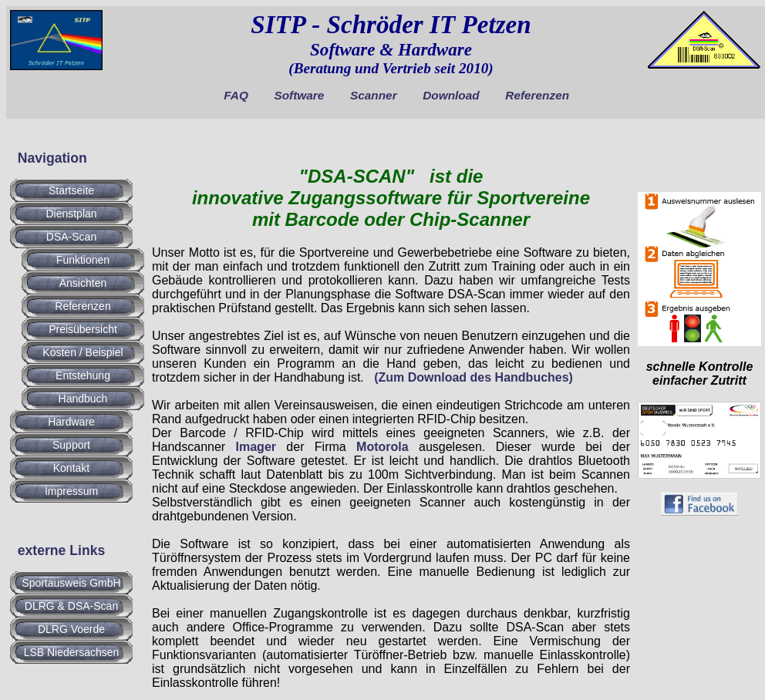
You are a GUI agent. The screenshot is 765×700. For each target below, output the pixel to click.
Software (299, 95)
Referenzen (537, 95)
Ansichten (83, 283)
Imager (256, 447)
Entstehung (83, 375)
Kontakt (71, 468)
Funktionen (83, 260)
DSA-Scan (71, 237)
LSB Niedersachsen (72, 652)
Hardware (71, 422)
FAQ (236, 95)
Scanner (374, 95)
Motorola (382, 447)
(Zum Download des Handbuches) (473, 377)
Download (451, 95)
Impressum (71, 491)
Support (71, 445)
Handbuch (83, 399)
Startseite (71, 190)
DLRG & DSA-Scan (71, 606)
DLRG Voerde (71, 629)
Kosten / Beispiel (83, 352)
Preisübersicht (83, 329)
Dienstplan (71, 214)
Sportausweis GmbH (71, 583)
